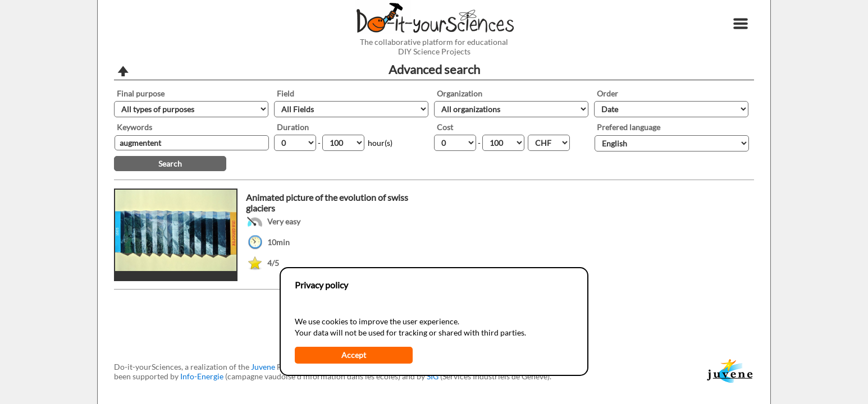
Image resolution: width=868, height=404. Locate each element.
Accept (354, 355)
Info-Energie (202, 376)
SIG (433, 376)
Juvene (263, 367)
